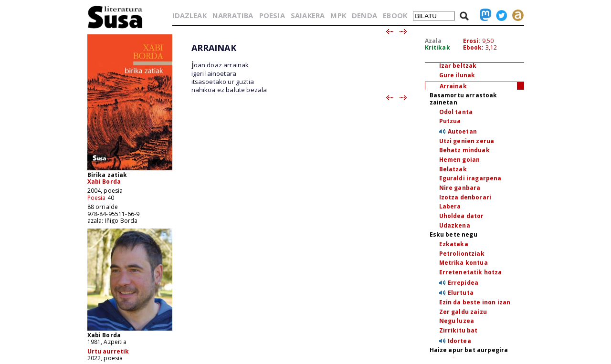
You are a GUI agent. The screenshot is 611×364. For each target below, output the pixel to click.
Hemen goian (460, 160)
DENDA (364, 15)
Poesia (97, 198)
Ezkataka (454, 244)
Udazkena (455, 225)
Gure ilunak (457, 75)
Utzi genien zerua (467, 141)
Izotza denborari (465, 197)
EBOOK (395, 15)
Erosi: (472, 41)
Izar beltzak (458, 66)
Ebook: (474, 47)
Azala (433, 41)
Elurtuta (461, 293)
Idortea (459, 341)
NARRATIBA (233, 15)
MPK (338, 15)
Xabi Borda (104, 182)
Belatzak (453, 169)
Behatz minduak (464, 150)
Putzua (450, 121)
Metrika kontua (464, 263)
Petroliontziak (462, 254)
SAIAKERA (308, 15)
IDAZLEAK (190, 15)
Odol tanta (456, 112)
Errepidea (463, 283)
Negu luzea (457, 321)
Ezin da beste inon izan (475, 302)
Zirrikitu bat (458, 330)
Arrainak (453, 86)
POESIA (272, 15)
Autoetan (462, 131)
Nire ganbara (460, 188)
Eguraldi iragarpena (470, 178)
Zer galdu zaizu (463, 312)
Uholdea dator (462, 216)
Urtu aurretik (108, 351)
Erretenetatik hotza (471, 272)
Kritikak (437, 47)
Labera (450, 206)
